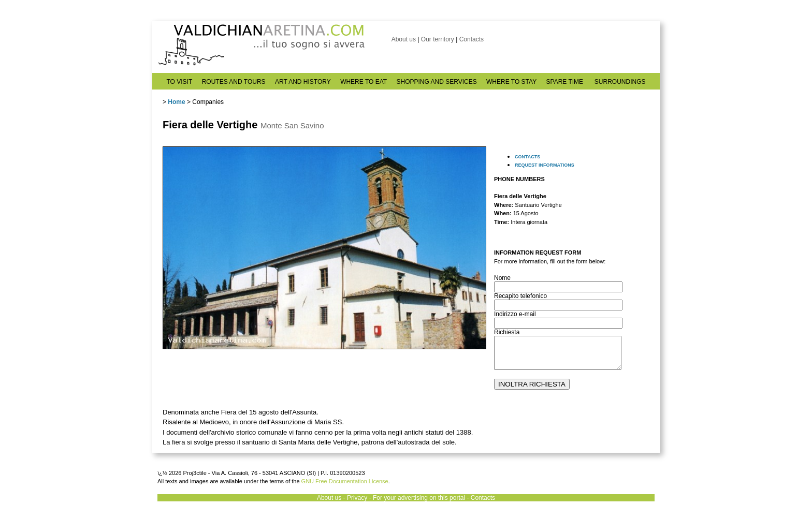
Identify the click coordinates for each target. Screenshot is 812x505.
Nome (502, 278)
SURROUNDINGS (620, 82)
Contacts (472, 39)
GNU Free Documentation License (345, 481)
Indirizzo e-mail (515, 314)
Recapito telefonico (520, 296)
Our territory (438, 39)
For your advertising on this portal (419, 498)
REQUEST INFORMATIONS (545, 165)
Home (176, 102)
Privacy (357, 498)
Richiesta (507, 332)
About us (404, 39)
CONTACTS (527, 157)
